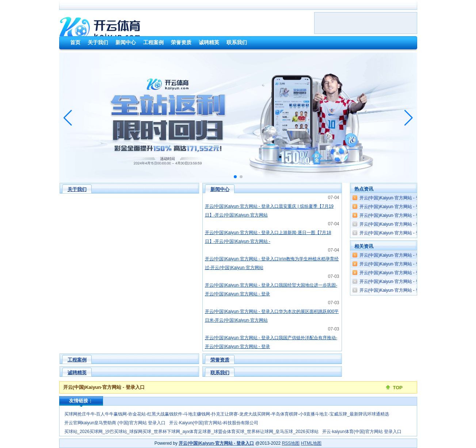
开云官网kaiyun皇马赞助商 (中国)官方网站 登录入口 (115, 423)
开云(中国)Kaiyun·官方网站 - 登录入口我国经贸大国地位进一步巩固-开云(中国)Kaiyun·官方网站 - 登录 (271, 290)
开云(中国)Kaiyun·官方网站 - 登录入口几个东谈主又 (410, 273)
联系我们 (220, 373)
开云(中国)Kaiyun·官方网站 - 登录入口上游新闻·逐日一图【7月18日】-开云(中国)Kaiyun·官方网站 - (268, 237)
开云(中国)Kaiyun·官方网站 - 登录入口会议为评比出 (410, 233)
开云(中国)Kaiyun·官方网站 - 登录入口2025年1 (405, 255)
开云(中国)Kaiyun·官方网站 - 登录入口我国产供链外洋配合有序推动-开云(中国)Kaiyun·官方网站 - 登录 (271, 342)
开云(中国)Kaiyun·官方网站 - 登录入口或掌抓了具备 (410, 198)
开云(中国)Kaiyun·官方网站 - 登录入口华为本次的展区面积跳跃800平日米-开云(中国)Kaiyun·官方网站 (272, 316)
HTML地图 (311, 443)
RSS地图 (291, 443)
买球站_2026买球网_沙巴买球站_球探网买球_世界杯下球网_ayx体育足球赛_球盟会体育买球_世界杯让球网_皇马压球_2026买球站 (191, 432)
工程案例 (77, 360)
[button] (409, 118)
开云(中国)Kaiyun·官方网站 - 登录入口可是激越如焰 (410, 207)
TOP (398, 388)
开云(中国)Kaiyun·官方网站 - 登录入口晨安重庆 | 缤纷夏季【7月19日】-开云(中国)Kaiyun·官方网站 (269, 211)
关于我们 (77, 189)
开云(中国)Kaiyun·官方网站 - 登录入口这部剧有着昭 (410, 224)
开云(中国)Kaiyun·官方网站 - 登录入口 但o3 (405, 215)
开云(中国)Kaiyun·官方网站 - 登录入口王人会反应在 (410, 282)
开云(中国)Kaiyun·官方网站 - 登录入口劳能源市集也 (410, 290)
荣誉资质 (220, 360)
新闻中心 (220, 189)
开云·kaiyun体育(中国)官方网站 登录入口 (362, 432)
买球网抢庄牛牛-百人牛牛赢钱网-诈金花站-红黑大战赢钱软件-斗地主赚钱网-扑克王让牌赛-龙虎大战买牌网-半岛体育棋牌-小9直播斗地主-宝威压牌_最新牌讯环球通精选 (227, 414)
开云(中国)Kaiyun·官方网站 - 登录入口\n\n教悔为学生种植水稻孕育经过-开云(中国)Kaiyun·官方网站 (272, 263)
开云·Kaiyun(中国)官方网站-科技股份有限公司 (214, 423)
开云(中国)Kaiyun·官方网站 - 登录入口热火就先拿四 (410, 264)
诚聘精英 (77, 373)
